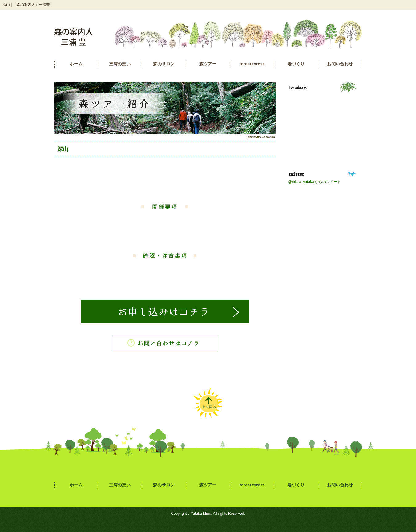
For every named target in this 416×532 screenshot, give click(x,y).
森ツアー (208, 64)
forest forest (252, 64)
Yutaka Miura (201, 514)
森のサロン (164, 64)
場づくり (296, 64)
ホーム (76, 64)
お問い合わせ (340, 64)
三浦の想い (120, 64)
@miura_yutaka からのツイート (315, 182)
